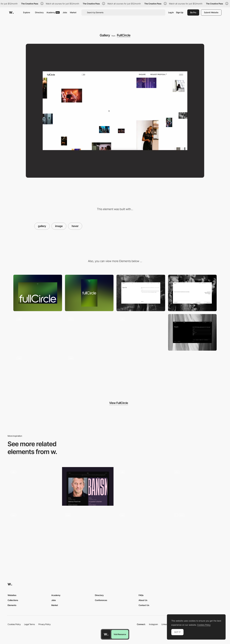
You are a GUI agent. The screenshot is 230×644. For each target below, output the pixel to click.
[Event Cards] (88, 486)
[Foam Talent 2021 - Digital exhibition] (33, 485)
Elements (12, 605)
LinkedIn (165, 624)
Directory (39, 12)
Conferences (101, 600)
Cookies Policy (14, 624)
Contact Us (144, 605)
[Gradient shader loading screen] (89, 372)
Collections (13, 600)
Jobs (65, 12)
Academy (53, 12)
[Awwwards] (11, 12)
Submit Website (211, 12)
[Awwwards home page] (106, 634)
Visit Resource (120, 634)
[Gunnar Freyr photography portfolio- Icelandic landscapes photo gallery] (197, 485)
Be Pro (193, 12)
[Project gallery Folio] (142, 486)
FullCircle (124, 35)
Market (73, 12)
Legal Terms (30, 624)
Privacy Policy (45, 624)
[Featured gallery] (197, 529)
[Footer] (192, 293)
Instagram (154, 624)
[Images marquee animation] (89, 332)
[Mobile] (89, 293)
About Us (143, 600)
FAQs (141, 595)
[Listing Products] (88, 529)
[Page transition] (141, 332)
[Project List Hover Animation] (142, 529)
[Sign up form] (141, 293)
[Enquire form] (192, 332)
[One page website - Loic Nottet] (33, 529)
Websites (12, 595)
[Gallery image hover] (38, 332)
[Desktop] (38, 293)
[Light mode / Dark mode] (38, 372)
